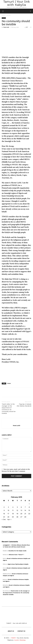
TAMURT (13, 638)
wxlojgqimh (6, 545)
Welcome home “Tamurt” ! (16, 555)
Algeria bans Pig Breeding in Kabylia (18, 564)
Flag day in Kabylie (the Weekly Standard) (24, 405)
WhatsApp (22, 640)
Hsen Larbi (6, 27)
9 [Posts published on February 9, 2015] (4, 510)
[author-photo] (17, 423)
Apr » (9, 519)
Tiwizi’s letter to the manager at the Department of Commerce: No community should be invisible (9, 409)
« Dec (4, 519)
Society (8, 15)
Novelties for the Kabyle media (17, 551)
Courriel (16, 640)
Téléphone (10, 640)
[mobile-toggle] (3, 11)
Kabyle (9, 383)
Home (3, 15)
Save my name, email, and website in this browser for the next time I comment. (16, 470)
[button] (31, 11)
